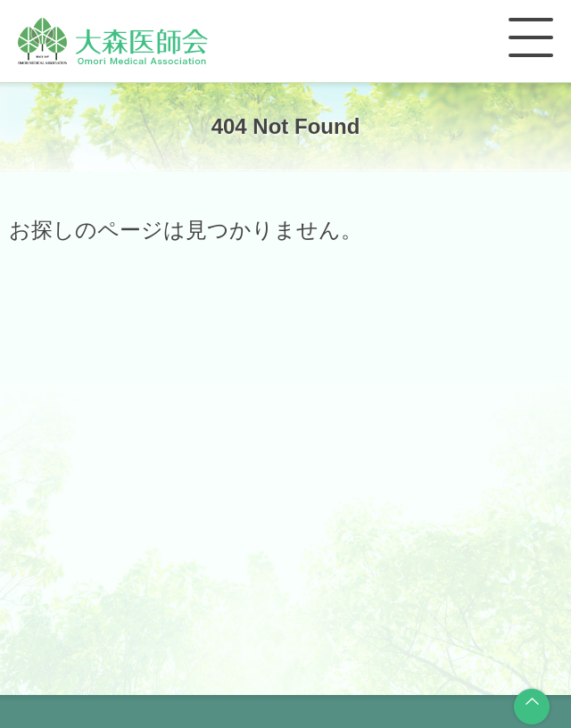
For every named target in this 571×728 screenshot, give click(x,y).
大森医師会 (113, 41)
